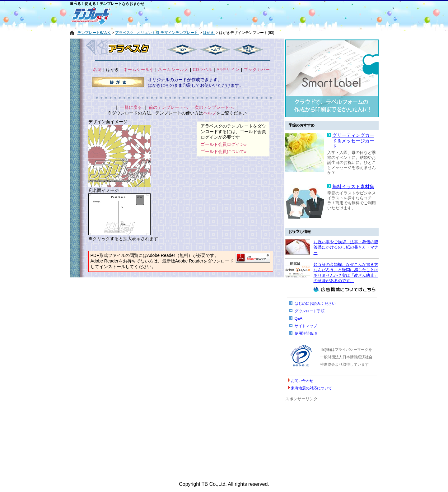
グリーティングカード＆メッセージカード (353, 141)
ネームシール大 (173, 70)
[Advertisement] (202, 16)
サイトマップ (306, 326)
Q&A (299, 318)
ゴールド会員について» (224, 151)
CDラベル (203, 70)
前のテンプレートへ (168, 107)
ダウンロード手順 (310, 311)
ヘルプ (210, 113)
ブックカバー (257, 70)
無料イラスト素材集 (353, 187)
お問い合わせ (302, 381)
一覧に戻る (131, 107)
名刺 (97, 70)
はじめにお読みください (315, 304)
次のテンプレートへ (214, 107)
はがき (113, 70)
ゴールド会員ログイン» (224, 144)
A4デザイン (228, 70)
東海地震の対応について (311, 388)
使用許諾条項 (306, 333)
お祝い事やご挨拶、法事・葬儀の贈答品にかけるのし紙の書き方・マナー (346, 247)
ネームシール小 (139, 70)
